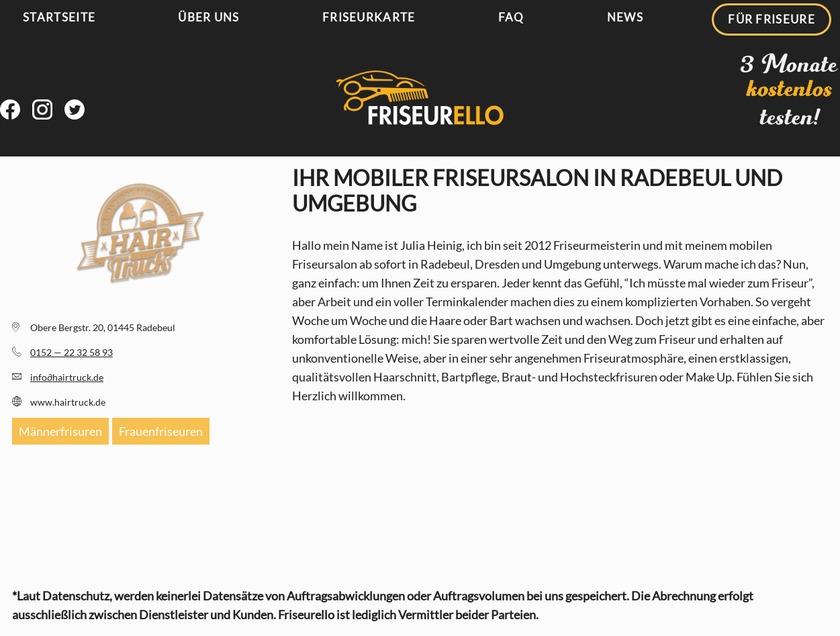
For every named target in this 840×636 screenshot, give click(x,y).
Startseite (59, 17)
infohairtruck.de (67, 377)
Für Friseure (772, 19)
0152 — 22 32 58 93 (72, 352)
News (625, 17)
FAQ (511, 17)
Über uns (208, 17)
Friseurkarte (369, 17)
